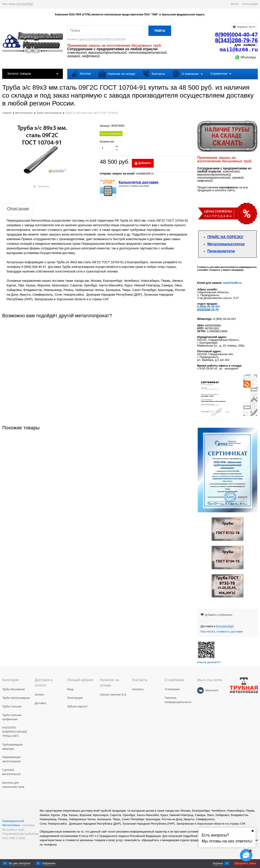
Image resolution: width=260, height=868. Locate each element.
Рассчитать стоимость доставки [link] (222, 632)
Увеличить (44, 186)
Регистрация (250, 4)
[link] (25, 4)
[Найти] (160, 31)
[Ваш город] (253, 831)
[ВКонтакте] (200, 690)
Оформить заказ (245, 863)
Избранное (49, 863)
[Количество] (106, 148)
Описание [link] (18, 209)
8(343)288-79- (206, 309)
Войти (235, 4)
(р (120, 186)
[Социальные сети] (246, 855)
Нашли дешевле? (209, 662)
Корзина (218, 863)
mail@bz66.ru (232, 283)
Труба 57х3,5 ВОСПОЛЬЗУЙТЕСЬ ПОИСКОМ (102, 39)
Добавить (145, 163)
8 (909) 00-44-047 (209, 307)
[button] (117, 146)
